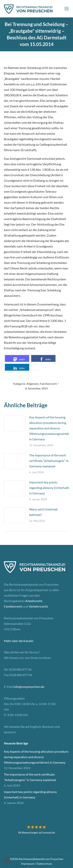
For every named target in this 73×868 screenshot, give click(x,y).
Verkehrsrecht (38, 606)
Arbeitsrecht (34, 601)
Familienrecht (48, 384)
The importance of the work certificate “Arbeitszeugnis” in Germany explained (49, 461)
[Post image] (15, 423)
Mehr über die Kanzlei (19, 641)
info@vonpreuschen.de (29, 687)
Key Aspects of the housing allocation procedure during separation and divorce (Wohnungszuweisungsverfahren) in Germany (36, 757)
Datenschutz (44, 864)
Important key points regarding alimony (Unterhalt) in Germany (49, 488)
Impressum (28, 864)
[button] (17, 358)
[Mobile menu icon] (67, 9)
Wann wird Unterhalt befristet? (43, 512)
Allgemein (33, 384)
